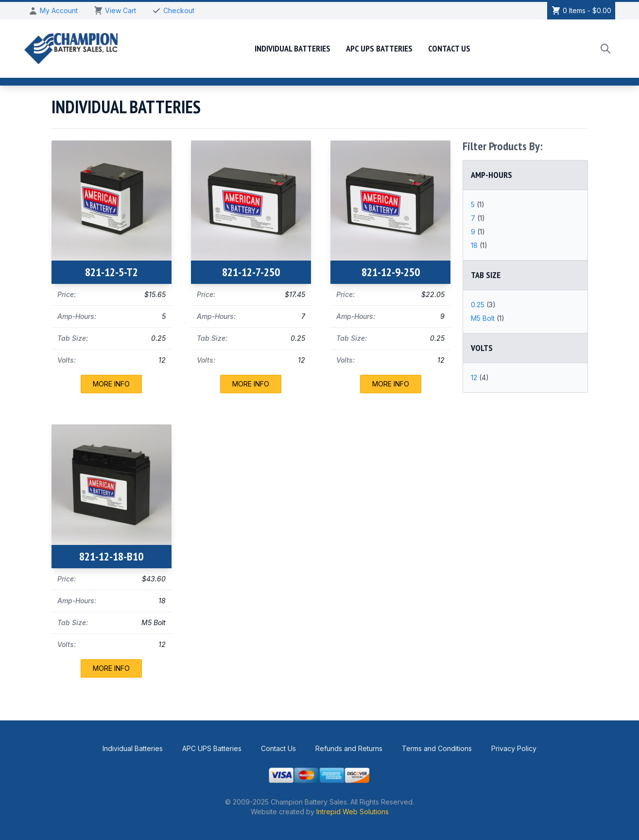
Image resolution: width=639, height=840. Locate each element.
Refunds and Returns (349, 748)
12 (475, 377)
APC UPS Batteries (379, 48)
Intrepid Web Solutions (353, 812)
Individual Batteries (293, 48)
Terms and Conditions (437, 748)
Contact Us (449, 48)
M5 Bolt (484, 318)
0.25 (479, 305)
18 (475, 245)
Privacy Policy (514, 748)
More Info (111, 384)
